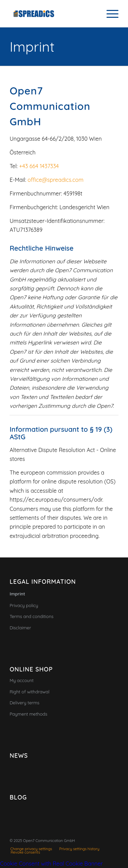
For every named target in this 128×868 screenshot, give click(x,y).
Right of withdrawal (30, 692)
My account (22, 680)
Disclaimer (20, 628)
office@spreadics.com (56, 180)
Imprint (32, 47)
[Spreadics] (53, 14)
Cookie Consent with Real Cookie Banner (51, 864)
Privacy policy (24, 605)
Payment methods (28, 714)
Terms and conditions (31, 616)
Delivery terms (24, 703)
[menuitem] (109, 14)
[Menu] (109, 14)
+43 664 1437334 (39, 166)
